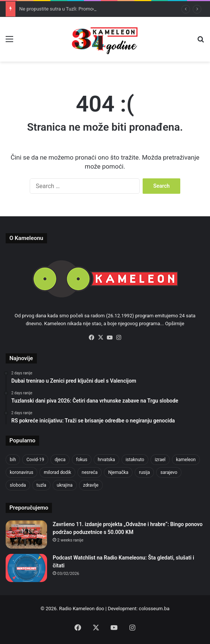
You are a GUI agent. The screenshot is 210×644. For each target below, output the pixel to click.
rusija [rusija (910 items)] (144, 472)
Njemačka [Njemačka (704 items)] (118, 472)
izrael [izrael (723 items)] (160, 460)
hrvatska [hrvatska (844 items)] (107, 460)
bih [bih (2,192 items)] (13, 460)
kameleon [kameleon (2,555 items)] (186, 460)
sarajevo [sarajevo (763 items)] (169, 472)
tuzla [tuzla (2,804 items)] (41, 485)
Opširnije (175, 324)
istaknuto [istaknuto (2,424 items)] (135, 460)
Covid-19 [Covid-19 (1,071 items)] (35, 460)
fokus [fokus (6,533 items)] (82, 460)
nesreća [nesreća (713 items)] (90, 472)
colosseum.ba (154, 609)
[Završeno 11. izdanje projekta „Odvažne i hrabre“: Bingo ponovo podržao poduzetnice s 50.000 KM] (26, 535)
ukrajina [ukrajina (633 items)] (65, 485)
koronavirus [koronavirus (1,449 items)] (21, 472)
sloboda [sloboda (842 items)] (18, 485)
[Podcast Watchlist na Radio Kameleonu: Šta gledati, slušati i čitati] (26, 568)
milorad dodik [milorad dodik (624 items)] (57, 472)
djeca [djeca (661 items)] (60, 460)
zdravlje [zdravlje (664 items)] (91, 485)
